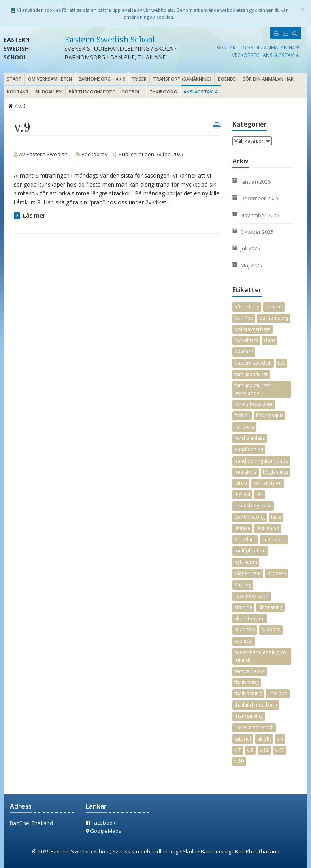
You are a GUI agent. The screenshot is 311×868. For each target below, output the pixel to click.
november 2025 (260, 215)
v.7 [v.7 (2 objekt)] (238, 750)
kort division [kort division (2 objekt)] (268, 483)
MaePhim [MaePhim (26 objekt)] (245, 540)
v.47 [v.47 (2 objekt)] (280, 750)
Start (14, 79)
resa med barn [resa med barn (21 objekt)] (251, 596)
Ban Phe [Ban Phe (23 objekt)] (244, 318)
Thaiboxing (163, 92)
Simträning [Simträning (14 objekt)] (271, 607)
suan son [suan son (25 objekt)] (245, 629)
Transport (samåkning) (182, 79)
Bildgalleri (49, 92)
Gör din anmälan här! (271, 47)
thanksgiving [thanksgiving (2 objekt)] (249, 716)
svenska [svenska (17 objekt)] (244, 641)
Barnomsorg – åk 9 (102, 79)
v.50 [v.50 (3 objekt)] (239, 761)
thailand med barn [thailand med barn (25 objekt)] (256, 705)
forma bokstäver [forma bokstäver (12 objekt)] (254, 404)
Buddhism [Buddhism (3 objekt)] (246, 340)
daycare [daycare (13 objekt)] (244, 351)
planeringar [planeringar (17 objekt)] (248, 573)
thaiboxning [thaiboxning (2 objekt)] (248, 693)
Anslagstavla (281, 55)
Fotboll (133, 92)
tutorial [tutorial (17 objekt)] (243, 739)
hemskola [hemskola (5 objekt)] (246, 472)
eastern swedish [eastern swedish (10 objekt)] (253, 363)
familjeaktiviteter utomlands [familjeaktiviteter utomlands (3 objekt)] (253, 389)
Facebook (101, 823)
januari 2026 (256, 182)
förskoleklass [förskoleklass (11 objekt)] (250, 438)
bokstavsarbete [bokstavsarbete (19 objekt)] (252, 329)
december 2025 (260, 198)
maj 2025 (251, 265)
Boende (227, 79)
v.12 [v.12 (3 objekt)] (264, 750)
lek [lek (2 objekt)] (260, 494)
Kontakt (227, 47)
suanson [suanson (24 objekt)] (271, 629)
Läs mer (34, 215)
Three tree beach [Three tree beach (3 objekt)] (254, 727)
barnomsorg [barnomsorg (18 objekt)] (274, 318)
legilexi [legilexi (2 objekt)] (242, 494)
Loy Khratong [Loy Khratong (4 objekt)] (250, 517)
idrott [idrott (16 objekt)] (241, 483)
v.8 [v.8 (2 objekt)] (250, 750)
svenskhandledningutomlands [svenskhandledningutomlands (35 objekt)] (260, 656)
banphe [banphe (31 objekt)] (274, 307)
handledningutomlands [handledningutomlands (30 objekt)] (261, 461)
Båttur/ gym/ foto (92, 92)
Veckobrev (245, 55)
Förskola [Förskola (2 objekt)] (244, 427)
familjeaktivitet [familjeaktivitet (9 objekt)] (251, 374)
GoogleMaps (104, 831)
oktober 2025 (257, 232)
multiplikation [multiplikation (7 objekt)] (250, 551)
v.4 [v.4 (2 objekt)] (280, 739)
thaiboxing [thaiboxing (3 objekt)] (247, 682)
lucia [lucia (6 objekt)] (276, 517)
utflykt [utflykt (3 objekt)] (264, 739)
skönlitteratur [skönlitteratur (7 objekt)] (250, 619)
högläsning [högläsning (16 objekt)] (275, 472)
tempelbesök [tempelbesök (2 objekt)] (250, 671)
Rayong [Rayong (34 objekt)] (243, 585)
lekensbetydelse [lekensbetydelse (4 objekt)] (253, 506)
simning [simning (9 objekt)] (243, 607)
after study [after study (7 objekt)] (247, 307)
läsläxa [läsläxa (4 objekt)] (242, 528)
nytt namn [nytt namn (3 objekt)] (246, 562)
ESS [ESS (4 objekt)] (281, 363)
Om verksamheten (50, 79)
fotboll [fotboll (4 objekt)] (242, 415)
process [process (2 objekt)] (277, 573)
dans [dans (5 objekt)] (270, 340)
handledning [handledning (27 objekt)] (249, 449)
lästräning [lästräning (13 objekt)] (268, 528)
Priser (139, 79)
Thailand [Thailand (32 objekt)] (278, 693)
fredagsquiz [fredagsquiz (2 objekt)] (270, 415)
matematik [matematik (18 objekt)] (274, 540)
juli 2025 (250, 248)
